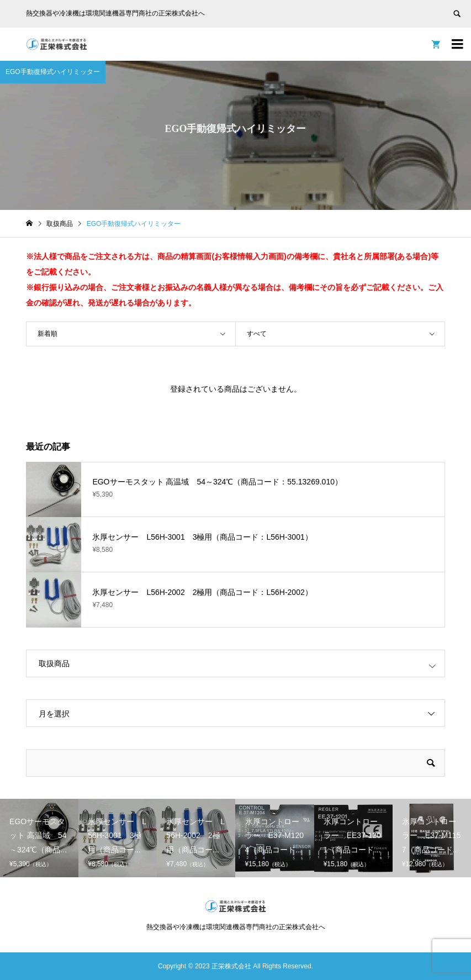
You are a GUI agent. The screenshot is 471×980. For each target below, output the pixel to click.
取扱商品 (54, 663)
